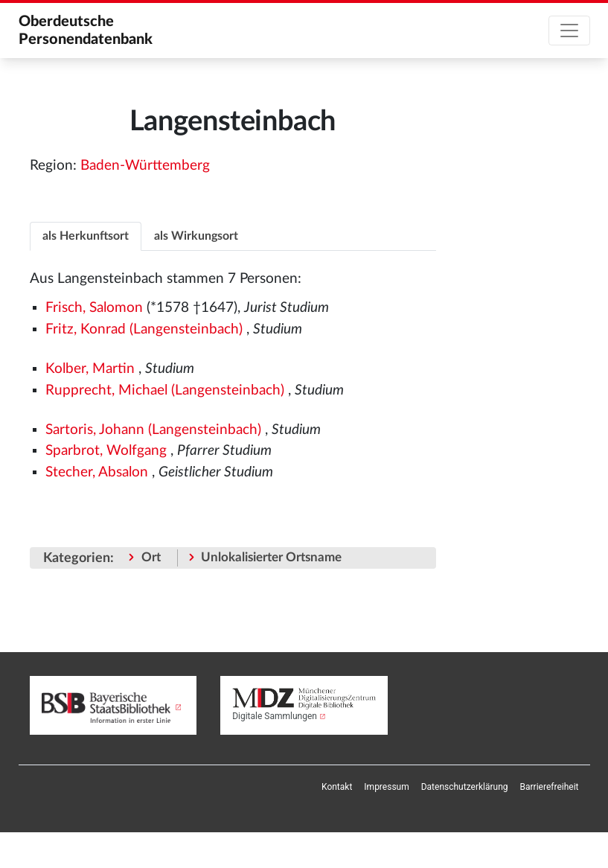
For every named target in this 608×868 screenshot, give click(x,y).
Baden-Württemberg (145, 166)
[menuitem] (337, 787)
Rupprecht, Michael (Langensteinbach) (165, 390)
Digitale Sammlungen (275, 716)
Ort (151, 557)
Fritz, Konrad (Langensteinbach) (144, 329)
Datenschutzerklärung (465, 787)
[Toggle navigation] (569, 31)
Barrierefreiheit (550, 787)
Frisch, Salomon (94, 308)
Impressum (386, 787)
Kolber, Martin (90, 369)
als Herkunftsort (86, 236)
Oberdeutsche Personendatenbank (86, 31)
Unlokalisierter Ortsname (271, 557)
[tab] (86, 236)
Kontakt (337, 787)
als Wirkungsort (196, 236)
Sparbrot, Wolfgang (106, 451)
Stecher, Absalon (97, 472)
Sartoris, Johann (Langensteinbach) (153, 430)
